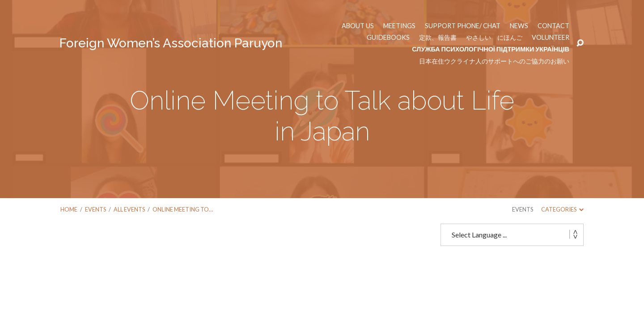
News (519, 26)
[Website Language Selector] (512, 235)
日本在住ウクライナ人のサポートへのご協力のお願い (494, 61)
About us (358, 26)
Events (95, 209)
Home (69, 209)
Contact (553, 26)
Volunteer (551, 38)
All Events (129, 209)
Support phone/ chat (463, 26)
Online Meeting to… (183, 209)
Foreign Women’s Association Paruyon (171, 43)
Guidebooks (388, 38)
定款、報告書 (438, 38)
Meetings (399, 26)
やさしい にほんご (494, 38)
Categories (562, 209)
